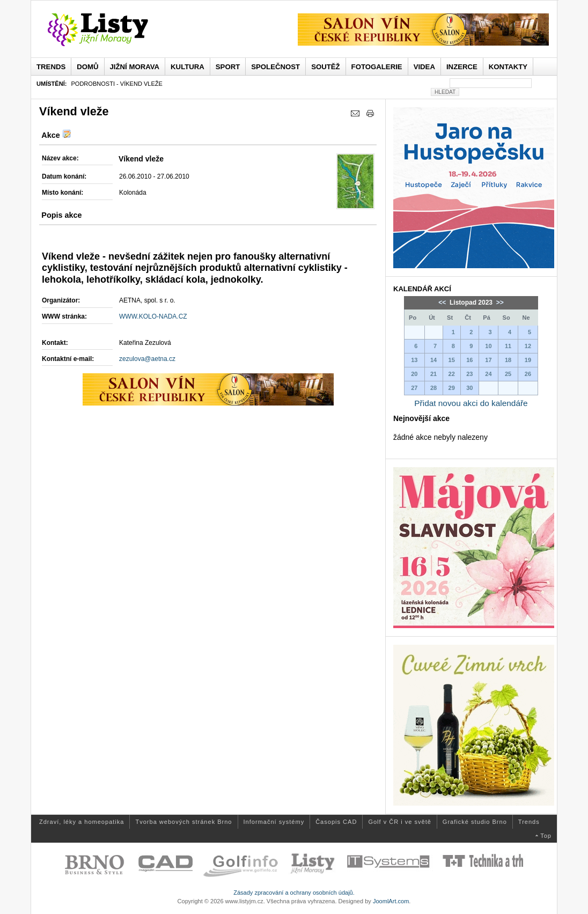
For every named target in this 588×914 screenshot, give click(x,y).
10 (488, 346)
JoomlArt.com (391, 901)
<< (443, 303)
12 (528, 346)
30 (469, 388)
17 (488, 360)
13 (414, 360)
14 (433, 360)
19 (528, 360)
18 (508, 360)
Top (546, 836)
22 (452, 374)
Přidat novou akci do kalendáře (471, 403)
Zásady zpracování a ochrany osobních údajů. (294, 893)
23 (469, 374)
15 (452, 360)
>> (499, 303)
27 (414, 388)
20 (414, 374)
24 (488, 374)
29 (452, 388)
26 (528, 374)
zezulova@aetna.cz (147, 359)
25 (508, 374)
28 (433, 388)
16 (469, 360)
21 (433, 374)
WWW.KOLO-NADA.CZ (153, 316)
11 (508, 346)
